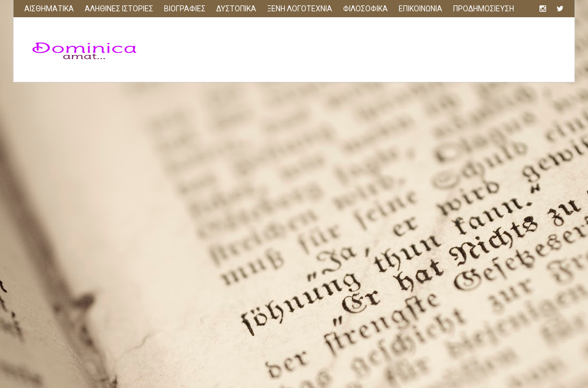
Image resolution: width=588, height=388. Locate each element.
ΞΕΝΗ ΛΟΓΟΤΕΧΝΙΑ (300, 9)
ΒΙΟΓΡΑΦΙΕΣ (185, 9)
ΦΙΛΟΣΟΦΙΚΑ (365, 9)
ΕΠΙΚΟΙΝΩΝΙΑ (421, 9)
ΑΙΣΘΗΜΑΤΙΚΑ (49, 9)
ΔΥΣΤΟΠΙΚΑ (236, 9)
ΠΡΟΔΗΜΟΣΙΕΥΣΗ (484, 9)
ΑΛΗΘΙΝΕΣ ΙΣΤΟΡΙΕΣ (119, 9)
